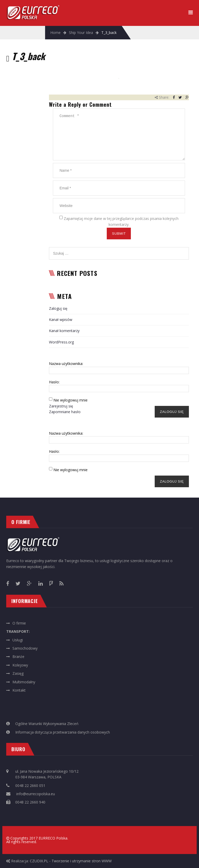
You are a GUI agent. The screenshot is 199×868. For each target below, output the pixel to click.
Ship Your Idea (81, 33)
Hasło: (54, 382)
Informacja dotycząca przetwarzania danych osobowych (63, 732)
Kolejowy (20, 665)
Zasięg (18, 673)
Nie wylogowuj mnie (70, 400)
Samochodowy (25, 648)
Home (55, 33)
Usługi (18, 640)
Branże (18, 657)
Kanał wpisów (61, 320)
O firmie (19, 623)
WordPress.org (61, 342)
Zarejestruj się (61, 406)
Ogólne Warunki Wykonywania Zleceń (47, 724)
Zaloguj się (58, 308)
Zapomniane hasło (65, 412)
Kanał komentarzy (64, 331)
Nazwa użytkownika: (66, 364)
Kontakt (19, 690)
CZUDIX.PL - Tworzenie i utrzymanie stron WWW (71, 861)
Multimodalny (24, 682)
